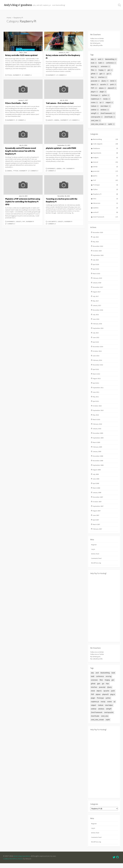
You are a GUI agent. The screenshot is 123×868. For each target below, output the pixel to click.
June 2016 (96, 321)
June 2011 (96, 395)
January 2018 (97, 284)
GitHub (105, 167)
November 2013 (98, 367)
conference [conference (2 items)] (111, 63)
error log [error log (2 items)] (95, 66)
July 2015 (96, 335)
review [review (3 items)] (94, 102)
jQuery (105, 176)
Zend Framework (105, 218)
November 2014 (98, 349)
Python (9, 75)
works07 (105, 213)
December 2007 (98, 501)
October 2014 (97, 353)
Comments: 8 (62, 75)
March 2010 (97, 423)
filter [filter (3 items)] (94, 70)
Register (94, 549)
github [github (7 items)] (94, 73)
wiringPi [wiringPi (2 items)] (95, 113)
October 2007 (97, 506)
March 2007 (97, 529)
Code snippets (52, 221)
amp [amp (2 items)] (94, 59)
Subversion (105, 204)
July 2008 (96, 478)
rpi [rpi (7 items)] (102, 102)
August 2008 (97, 473)
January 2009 (97, 455)
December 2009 (98, 436)
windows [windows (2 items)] (105, 110)
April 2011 (96, 404)
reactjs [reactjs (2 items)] (107, 99)
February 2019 (98, 279)
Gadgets (50, 120)
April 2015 (96, 344)
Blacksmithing (105, 139)
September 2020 (98, 256)
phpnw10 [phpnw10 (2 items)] (112, 88)
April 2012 (96, 386)
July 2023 (96, 238)
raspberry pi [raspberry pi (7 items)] (96, 99)
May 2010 (96, 418)
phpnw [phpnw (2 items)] (103, 88)
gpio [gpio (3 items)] (102, 73)
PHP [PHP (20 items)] (94, 88)
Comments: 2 (28, 75)
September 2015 (98, 330)
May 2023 (96, 242)
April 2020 (96, 266)
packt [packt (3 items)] (113, 84)
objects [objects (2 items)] (95, 84)
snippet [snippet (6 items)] (109, 102)
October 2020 (97, 252)
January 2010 (97, 432)
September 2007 (98, 510)
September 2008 (98, 469)
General (57, 120)
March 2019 (97, 275)
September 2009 (98, 441)
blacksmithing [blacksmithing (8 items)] (111, 59)
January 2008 (97, 496)
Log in (93, 554)
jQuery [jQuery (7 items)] (105, 81)
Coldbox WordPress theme (13, 863)
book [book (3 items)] (94, 63)
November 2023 (98, 233)
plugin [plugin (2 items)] (103, 92)
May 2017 (96, 303)
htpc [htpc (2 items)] (94, 77)
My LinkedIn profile (97, 45)
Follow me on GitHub (97, 39)
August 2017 (97, 293)
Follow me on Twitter (97, 41)
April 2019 (96, 270)
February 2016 (98, 326)
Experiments (51, 169)
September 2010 (98, 413)
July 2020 (96, 261)
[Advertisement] (104, 613)
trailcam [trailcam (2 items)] (95, 106)
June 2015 (96, 339)
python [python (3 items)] (106, 95)
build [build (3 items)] (101, 63)
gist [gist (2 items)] (110, 70)
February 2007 (98, 533)
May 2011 (96, 399)
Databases (105, 148)
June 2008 (96, 483)
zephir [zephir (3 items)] (111, 124)
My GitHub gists (95, 43)
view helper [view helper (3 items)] (105, 106)
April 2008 (96, 487)
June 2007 (96, 519)
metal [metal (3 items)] (113, 81)
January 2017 (97, 307)
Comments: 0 (75, 120)
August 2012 (97, 381)
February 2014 (98, 363)
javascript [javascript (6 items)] (95, 81)
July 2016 (96, 316)
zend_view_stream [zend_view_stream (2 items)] (99, 124)
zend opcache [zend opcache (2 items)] (97, 117)
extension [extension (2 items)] (105, 66)
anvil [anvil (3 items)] (101, 59)
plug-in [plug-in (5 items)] (94, 92)
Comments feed (96, 563)
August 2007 (97, 515)
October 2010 (97, 409)
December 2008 (98, 459)
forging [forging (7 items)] (102, 70)
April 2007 (96, 524)
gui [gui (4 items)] (109, 73)
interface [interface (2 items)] (103, 77)
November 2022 (98, 247)
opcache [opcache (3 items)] (104, 84)
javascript (105, 171)
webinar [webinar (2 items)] (95, 110)
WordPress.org (96, 567)
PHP (64, 169)
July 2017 (96, 298)
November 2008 (98, 464)
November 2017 (98, 289)
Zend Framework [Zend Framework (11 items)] (108, 113)
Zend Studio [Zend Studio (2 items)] (110, 117)
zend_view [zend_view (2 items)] (96, 120)
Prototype (105, 185)
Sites (105, 199)
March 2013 (97, 376)
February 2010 (98, 427)
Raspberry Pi (17, 75)
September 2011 (98, 390)
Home (9, 18)
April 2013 (96, 372)
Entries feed (95, 558)
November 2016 (98, 312)
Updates (105, 208)
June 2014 (96, 358)
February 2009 (98, 450)
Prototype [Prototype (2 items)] (96, 95)
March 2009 (97, 446)
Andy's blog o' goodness (22, 861)
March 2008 (97, 492)
